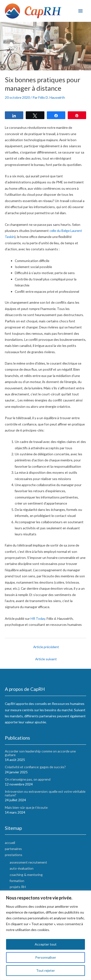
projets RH (18, 887)
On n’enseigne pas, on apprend (28, 779)
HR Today (38, 618)
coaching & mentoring (26, 875)
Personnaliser (46, 957)
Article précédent (46, 647)
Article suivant (46, 659)
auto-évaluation (22, 868)
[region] (45, 935)
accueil (10, 843)
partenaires (13, 849)
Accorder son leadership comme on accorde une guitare (40, 753)
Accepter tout (46, 944)
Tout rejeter (45, 970)
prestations (14, 855)
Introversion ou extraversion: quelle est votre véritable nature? (45, 793)
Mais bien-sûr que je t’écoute (26, 807)
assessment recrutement (28, 862)
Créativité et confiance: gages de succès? (35, 767)
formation (17, 881)
